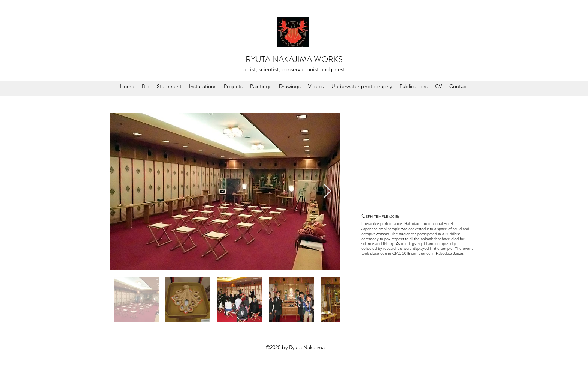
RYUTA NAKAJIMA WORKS (294, 59)
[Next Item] (328, 191)
